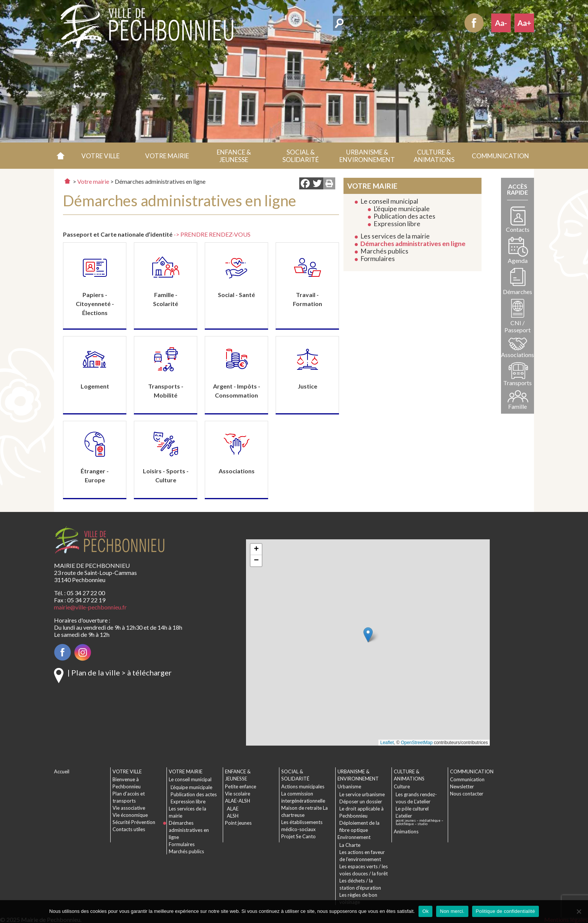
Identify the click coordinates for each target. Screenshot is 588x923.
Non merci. (452, 911)
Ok (425, 911)
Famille (517, 406)
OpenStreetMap (417, 743)
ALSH (233, 816)
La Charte (350, 845)
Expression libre (397, 224)
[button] (100, 156)
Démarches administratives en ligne (413, 244)
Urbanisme (349, 786)
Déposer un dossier (361, 801)
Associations (517, 355)
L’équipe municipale (402, 209)
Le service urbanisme (362, 794)
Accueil (61, 156)
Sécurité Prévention (134, 822)
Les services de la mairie (395, 236)
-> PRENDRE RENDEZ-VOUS (212, 234)
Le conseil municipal (389, 201)
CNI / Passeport (517, 326)
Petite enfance (241, 786)
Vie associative (129, 808)
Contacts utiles (129, 829)
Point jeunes (238, 823)
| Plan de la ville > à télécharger (120, 672)
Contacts (518, 229)
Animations (406, 831)
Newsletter (462, 786)
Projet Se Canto (298, 836)
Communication (467, 779)
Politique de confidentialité (505, 911)
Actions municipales (303, 786)
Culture (402, 786)
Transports (517, 383)
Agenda (518, 260)
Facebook (474, 23)
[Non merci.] (579, 911)
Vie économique (130, 815)
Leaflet (387, 743)
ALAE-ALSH (238, 801)
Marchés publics (384, 251)
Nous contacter (467, 794)
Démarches (517, 292)
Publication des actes (404, 216)
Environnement (354, 837)
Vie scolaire (238, 794)
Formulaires (378, 259)
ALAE (233, 809)
